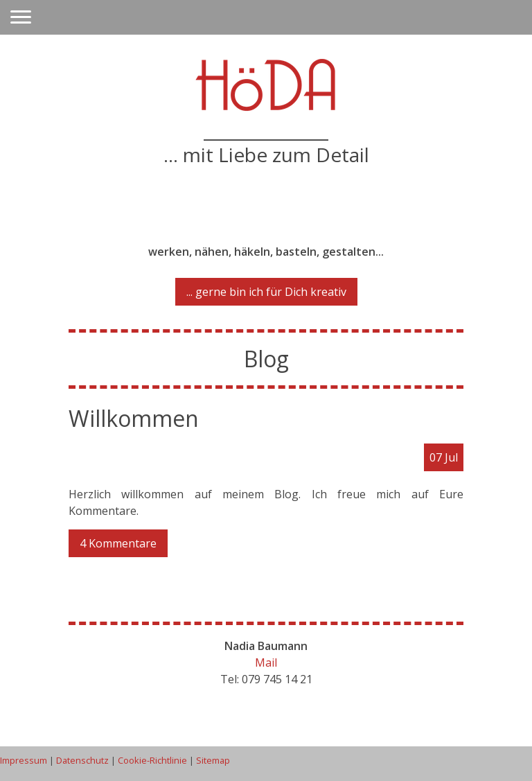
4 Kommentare (118, 543)
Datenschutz (82, 760)
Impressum (24, 760)
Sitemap (213, 760)
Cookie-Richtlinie (152, 760)
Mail (266, 662)
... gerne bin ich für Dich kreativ (266, 292)
